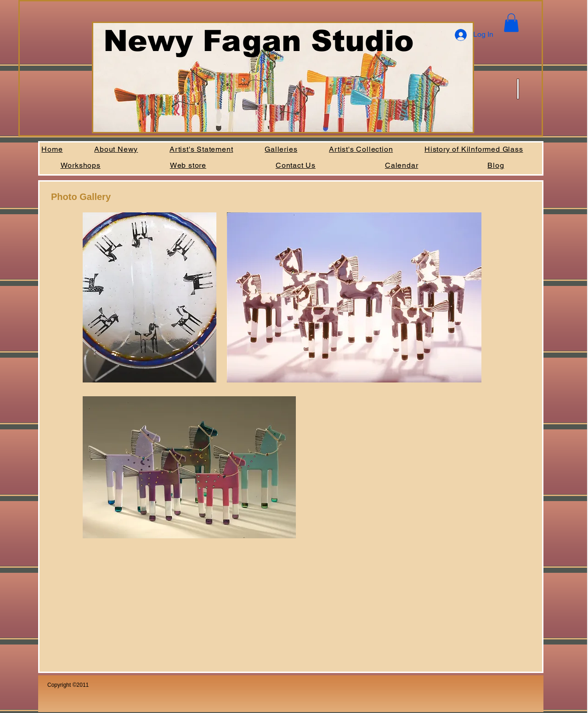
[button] (511, 23)
